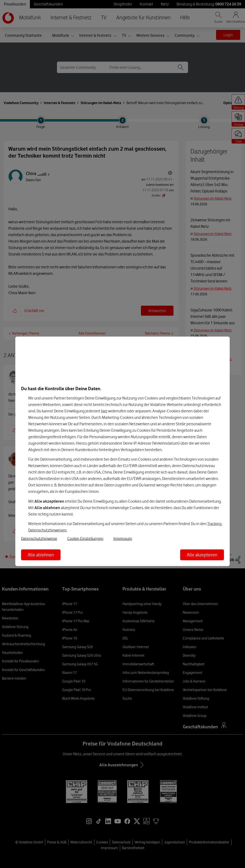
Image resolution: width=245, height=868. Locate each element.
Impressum (123, 538)
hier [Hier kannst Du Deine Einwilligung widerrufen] (104, 411)
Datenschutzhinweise (39, 538)
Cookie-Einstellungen (85, 538)
